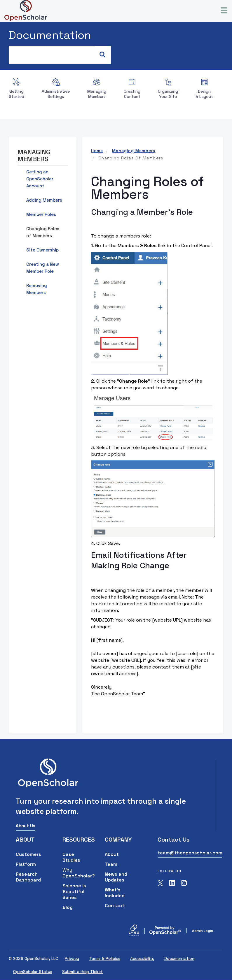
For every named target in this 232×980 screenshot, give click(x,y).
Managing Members (97, 94)
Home (97, 151)
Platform (26, 864)
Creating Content (132, 94)
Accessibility (142, 958)
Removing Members (37, 289)
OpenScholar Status (33, 972)
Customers (28, 854)
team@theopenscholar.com (190, 853)
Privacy (72, 958)
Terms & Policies (105, 958)
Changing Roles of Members (43, 232)
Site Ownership (42, 250)
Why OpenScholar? (75, 873)
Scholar (164, 930)
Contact (115, 906)
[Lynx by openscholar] (139, 931)
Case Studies (71, 857)
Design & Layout (204, 94)
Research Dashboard (28, 877)
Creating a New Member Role (43, 268)
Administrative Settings (56, 94)
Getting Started (16, 94)
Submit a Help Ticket (82, 972)
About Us (26, 826)
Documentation (50, 35)
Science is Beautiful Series (74, 892)
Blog (68, 907)
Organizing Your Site (168, 94)
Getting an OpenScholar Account (40, 179)
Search (105, 55)
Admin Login (203, 931)
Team (111, 864)
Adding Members (44, 200)
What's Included (115, 893)
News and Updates (116, 877)
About (112, 854)
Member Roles (41, 214)
